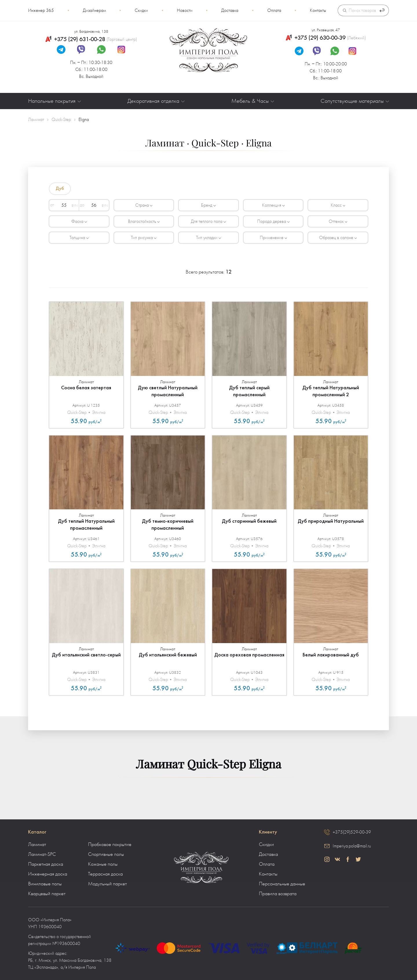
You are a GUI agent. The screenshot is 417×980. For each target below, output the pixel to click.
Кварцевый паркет (47, 894)
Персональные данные (282, 884)
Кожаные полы (103, 864)
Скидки (141, 10)
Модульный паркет (107, 884)
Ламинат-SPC (42, 854)
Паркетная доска (46, 864)
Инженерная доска (48, 874)
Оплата (274, 10)
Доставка (230, 10)
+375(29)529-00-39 (352, 832)
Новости (185, 10)
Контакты (318, 10)
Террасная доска (105, 874)
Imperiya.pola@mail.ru (352, 846)
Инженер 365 (41, 10)
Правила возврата (278, 894)
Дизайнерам (94, 10)
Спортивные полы (106, 854)
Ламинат (37, 845)
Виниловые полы (45, 884)
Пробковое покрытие (110, 845)
